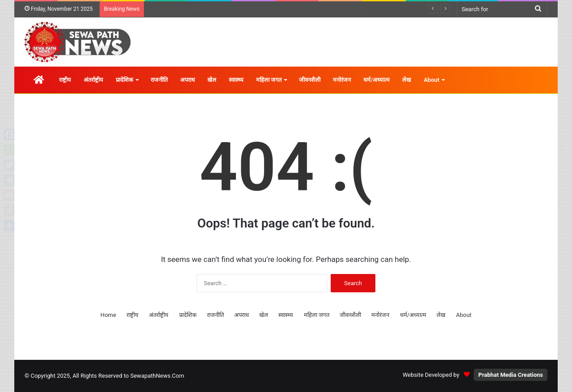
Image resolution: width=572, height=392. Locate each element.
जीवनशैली (310, 80)
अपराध (187, 80)
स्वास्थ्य (236, 80)
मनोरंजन (342, 80)
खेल (212, 80)
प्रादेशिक (124, 80)
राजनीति (159, 80)
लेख (407, 80)
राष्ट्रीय (65, 80)
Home (108, 315)
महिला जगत (269, 80)
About (431, 80)
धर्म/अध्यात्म (376, 80)
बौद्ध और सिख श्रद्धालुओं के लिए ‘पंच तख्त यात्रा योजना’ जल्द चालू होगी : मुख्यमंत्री (241, 9)
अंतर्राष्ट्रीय (93, 80)
